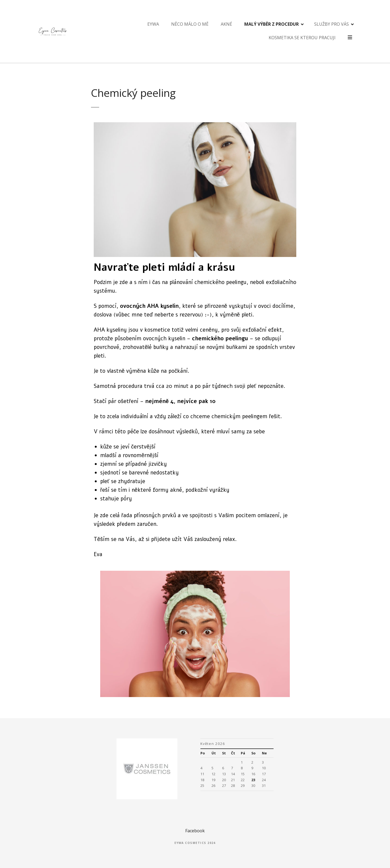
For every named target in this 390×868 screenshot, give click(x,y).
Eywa (137, 31)
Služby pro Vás (316, 31)
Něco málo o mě (174, 31)
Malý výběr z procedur (256, 31)
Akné (210, 31)
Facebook (195, 831)
